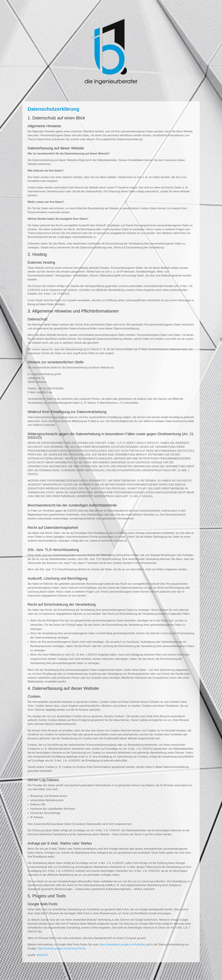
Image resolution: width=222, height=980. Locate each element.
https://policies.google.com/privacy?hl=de (61, 948)
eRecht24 (42, 955)
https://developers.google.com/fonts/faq (122, 945)
